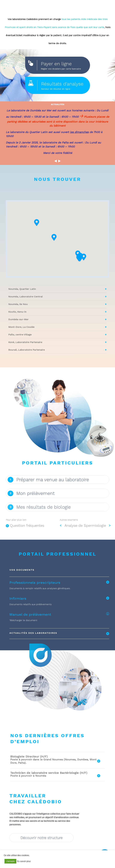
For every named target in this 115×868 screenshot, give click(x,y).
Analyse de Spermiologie (85, 533)
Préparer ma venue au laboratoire (53, 480)
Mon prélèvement (35, 493)
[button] (90, 268)
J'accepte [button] (10, 861)
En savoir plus (24, 861)
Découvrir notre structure (42, 838)
